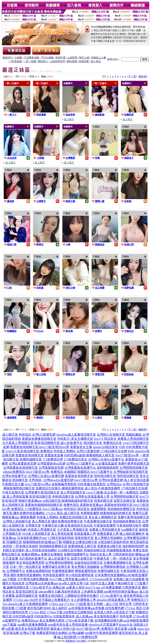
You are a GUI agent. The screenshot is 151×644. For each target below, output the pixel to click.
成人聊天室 (10, 435)
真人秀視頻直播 (62, 534)
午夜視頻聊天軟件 (129, 525)
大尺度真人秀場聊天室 (18, 443)
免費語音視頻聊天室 (74, 517)
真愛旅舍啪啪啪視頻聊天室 (44, 505)
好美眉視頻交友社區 (79, 525)
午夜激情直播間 (105, 525)
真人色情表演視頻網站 (41, 550)
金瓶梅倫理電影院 (64, 484)
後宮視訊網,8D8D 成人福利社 (47, 608)
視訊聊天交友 (93, 443)
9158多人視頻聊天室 (36, 534)
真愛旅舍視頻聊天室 (29, 455)
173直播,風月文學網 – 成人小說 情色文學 (103, 604)
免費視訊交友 (112, 443)
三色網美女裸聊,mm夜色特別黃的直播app (110, 592)
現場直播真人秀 (85, 534)
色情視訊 (25, 435)
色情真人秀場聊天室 (42, 530)
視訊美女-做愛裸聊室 (92, 509)
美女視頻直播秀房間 (30, 563)
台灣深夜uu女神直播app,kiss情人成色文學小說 (57, 583)
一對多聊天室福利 (26, 546)
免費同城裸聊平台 (76, 554)
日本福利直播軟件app (32, 538)
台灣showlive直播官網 (58, 480)
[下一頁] (132, 76)
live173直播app (53, 509)
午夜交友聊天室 (13, 492)
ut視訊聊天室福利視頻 (113, 542)
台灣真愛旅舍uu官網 (51, 464)
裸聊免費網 (28, 517)
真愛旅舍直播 (54, 455)
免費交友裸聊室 (52, 554)
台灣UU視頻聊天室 (136, 484)
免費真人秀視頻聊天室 (133, 439)
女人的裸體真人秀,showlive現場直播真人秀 (100, 600)
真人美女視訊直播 (136, 480)
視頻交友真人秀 (101, 554)
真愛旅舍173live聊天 (76, 641)
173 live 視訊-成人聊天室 (63, 513)
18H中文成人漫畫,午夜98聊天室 (112, 583)
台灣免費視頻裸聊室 (59, 563)
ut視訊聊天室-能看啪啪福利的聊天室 (68, 501)
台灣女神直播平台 (15, 476)
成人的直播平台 (59, 559)
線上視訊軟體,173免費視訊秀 (77, 637)
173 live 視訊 (134, 608)
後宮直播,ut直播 (125, 629)
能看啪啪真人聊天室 (82, 546)
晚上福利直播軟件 (132, 534)
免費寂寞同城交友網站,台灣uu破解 (60, 633)
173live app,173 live (61, 604)
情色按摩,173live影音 (134, 616)
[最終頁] (143, 76)
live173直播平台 (102, 472)
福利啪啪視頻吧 (108, 468)
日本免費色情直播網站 (110, 575)
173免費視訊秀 (53, 459)
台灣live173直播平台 (80, 464)
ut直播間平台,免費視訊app (20, 620)
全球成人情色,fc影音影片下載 (114, 612)
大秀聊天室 (33, 525)
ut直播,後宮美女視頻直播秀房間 (28, 629)
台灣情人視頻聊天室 (17, 521)
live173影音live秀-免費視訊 (44, 472)
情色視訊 (70, 509)
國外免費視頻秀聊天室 (67, 521)
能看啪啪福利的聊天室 (116, 513)
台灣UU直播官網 (44, 435)
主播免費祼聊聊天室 (118, 563)
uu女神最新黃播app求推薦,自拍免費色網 (96, 608)
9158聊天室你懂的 (70, 550)
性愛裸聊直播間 (63, 571)
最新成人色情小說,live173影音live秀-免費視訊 (82, 629)
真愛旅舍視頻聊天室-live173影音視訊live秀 (40, 447)
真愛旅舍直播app (92, 505)
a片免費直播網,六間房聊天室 (121, 587)
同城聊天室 (14, 542)
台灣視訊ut (114, 484)
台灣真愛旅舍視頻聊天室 (20, 468)
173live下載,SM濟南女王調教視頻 (70, 612)
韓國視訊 (84, 472)
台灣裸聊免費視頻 (113, 567)
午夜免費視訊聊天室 (98, 521)
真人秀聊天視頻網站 (109, 538)
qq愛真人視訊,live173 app (83, 587)
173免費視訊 (33, 509)
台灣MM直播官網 (111, 480)
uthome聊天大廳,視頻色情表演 (59, 592)
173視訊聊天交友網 (114, 451)
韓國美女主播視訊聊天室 (80, 542)
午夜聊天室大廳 (13, 484)
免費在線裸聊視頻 (39, 571)
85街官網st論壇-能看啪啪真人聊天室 (89, 455)
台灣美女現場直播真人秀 (92, 497)
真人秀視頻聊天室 (73, 492)
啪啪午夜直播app (30, 501)
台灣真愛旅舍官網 (51, 468)
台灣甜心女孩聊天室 (111, 435)
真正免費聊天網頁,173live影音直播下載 (66, 620)
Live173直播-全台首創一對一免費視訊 (113, 492)
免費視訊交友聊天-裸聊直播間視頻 (60, 488)
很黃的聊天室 (103, 501)
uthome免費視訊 (14, 472)
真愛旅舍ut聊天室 (109, 546)
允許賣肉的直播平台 (33, 559)
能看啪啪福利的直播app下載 (42, 542)
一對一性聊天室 (121, 559)
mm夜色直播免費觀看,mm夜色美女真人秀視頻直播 (52, 625)
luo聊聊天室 (130, 530)
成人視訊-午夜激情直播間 (102, 488)
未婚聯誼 (70, 472)
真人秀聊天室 (41, 521)
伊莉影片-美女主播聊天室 (75, 439)
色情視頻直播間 (54, 575)
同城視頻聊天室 (95, 550)
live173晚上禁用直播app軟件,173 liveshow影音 (81, 579)
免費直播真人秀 (108, 534)
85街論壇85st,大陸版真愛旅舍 (55, 616)
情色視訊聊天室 (105, 476)
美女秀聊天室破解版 (85, 567)
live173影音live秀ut (38, 484)
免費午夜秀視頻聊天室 (134, 464)
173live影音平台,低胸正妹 (47, 587)
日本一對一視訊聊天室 (26, 567)
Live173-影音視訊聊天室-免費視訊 (29, 451)
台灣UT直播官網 (88, 451)
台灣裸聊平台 (16, 571)
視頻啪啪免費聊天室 (121, 509)
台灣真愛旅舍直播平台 (80, 468)
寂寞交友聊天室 (125, 501)
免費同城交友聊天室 (56, 567)
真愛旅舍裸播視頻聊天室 (39, 439)
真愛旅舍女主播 (81, 447)
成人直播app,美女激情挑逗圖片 (97, 616)
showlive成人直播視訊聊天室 (76, 435)
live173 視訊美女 (105, 439)
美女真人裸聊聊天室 (103, 517)
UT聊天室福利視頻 (61, 538)
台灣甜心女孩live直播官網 (46, 476)
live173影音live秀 (127, 455)
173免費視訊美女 (75, 459)
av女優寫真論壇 (106, 464)
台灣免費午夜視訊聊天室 (42, 492)
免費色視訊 (71, 505)
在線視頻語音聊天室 (88, 563)
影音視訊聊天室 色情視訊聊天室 (52, 497)
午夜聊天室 (101, 559)
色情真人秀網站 (64, 451)
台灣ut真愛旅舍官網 (22, 464)
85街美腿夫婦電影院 (92, 484)
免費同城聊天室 (109, 571)
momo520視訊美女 (105, 447)
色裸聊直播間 (90, 513)
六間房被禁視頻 (123, 554)
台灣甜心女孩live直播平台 (106, 459)
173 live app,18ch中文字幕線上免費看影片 (41, 600)
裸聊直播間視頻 (86, 571)
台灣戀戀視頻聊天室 (134, 468)
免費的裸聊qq (31, 554)
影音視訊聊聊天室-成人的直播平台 (58, 443)
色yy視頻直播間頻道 (80, 575)
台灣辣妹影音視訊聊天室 (131, 472)
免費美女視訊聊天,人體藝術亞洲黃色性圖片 (69, 596)
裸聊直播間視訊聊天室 (19, 488)
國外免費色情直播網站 (26, 575)
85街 (122, 447)
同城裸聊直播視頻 (119, 550)
